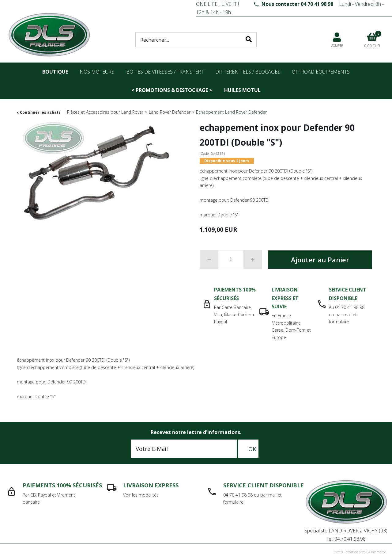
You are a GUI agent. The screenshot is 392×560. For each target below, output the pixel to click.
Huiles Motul (242, 90)
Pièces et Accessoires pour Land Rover (105, 112)
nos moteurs (97, 72)
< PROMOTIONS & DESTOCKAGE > (172, 90)
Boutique (55, 72)
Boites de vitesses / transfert (165, 72)
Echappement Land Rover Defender (231, 112)
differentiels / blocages (248, 72)
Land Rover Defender (170, 112)
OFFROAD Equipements (321, 72)
